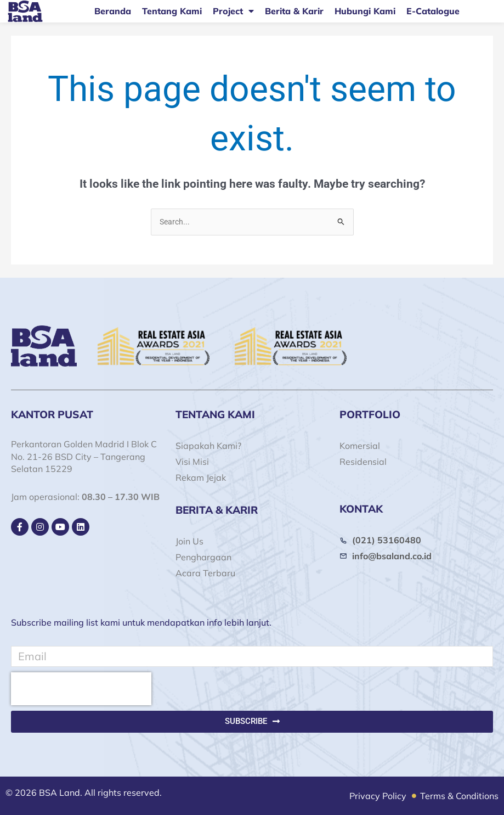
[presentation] (81, 689)
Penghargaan (203, 557)
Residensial (363, 462)
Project (233, 11)
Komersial (360, 446)
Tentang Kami (172, 11)
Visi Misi (192, 462)
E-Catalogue (433, 11)
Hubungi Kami (365, 11)
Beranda (113, 11)
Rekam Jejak (201, 477)
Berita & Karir (294, 11)
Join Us (189, 541)
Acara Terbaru (205, 573)
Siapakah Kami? (208, 446)
